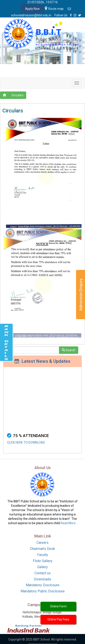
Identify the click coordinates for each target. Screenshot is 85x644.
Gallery (43, 567)
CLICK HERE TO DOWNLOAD (26, 444)
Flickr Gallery (43, 561)
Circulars (17, 95)
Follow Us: (61, 15)
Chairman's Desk (42, 549)
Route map (54, 9)
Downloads (42, 579)
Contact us (43, 573)
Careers (42, 543)
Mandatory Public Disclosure (43, 591)
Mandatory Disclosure (43, 585)
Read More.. (69, 523)
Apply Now (32, 9)
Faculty (43, 555)
